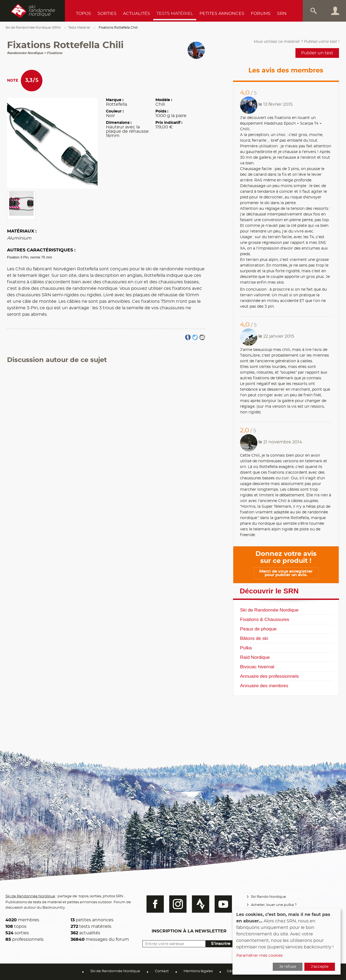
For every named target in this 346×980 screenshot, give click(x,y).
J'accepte (320, 967)
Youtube (221, 904)
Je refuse (288, 967)
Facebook (153, 904)
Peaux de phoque (258, 629)
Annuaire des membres (264, 686)
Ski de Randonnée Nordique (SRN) (33, 28)
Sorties (107, 14)
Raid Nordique (255, 657)
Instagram (175, 904)
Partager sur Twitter (195, 338)
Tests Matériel (175, 14)
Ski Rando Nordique (268, 897)
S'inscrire (218, 944)
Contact (162, 971)
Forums (261, 14)
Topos (84, 14)
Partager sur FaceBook (188, 338)
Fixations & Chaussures (265, 619)
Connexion (335, 11)
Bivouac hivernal (257, 667)
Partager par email (202, 338)
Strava (198, 904)
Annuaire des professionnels (269, 676)
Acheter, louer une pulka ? (273, 905)
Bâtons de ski (254, 638)
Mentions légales (198, 971)
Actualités (137, 14)
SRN (282, 14)
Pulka (246, 648)
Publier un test (317, 53)
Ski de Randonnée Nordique (269, 610)
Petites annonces (222, 14)
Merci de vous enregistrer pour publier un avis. (286, 573)
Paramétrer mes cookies (259, 956)
